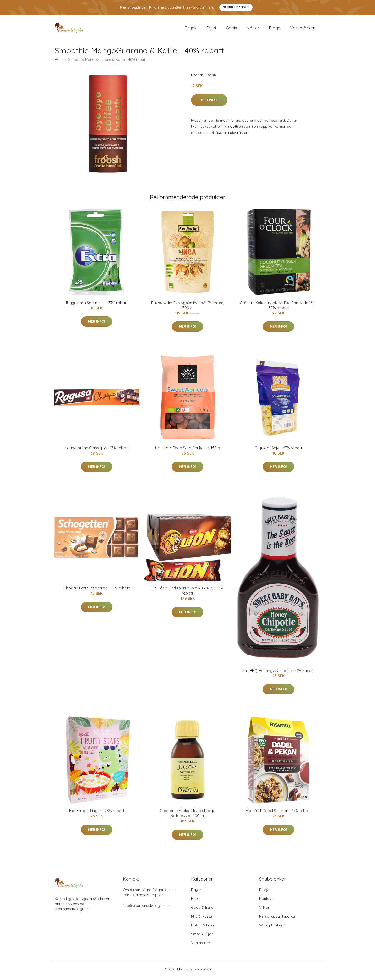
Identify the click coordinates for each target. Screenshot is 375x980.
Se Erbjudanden (236, 7)
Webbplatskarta (273, 928)
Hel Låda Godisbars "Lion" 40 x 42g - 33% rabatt (188, 593)
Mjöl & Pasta (201, 919)
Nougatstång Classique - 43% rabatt (97, 450)
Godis (231, 29)
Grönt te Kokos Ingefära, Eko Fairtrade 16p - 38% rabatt (278, 308)
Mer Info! (209, 102)
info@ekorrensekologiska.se (147, 908)
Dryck (191, 29)
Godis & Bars (202, 910)
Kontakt (266, 901)
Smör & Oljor (202, 937)
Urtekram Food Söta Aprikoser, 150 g (188, 450)
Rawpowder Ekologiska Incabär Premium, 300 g (187, 308)
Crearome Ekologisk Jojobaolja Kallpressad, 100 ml (188, 816)
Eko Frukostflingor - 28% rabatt (97, 813)
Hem (59, 62)
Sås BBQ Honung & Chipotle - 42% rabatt (278, 673)
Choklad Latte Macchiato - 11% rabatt (97, 591)
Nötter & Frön (202, 928)
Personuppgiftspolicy (277, 919)
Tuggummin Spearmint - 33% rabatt (97, 305)
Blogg (275, 29)
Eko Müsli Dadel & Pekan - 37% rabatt (278, 813)
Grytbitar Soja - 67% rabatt (278, 450)
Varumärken (303, 29)
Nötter (253, 29)
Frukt (211, 29)
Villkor (264, 910)
